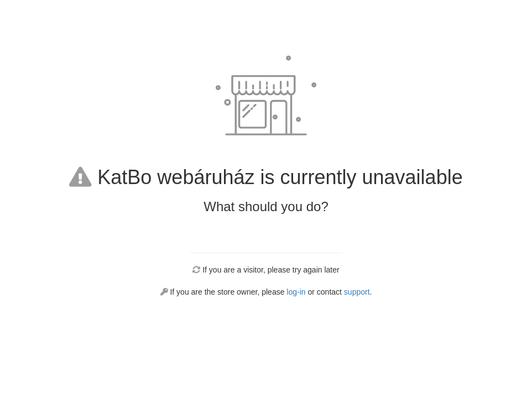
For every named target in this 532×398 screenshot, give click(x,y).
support (357, 292)
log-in (296, 292)
